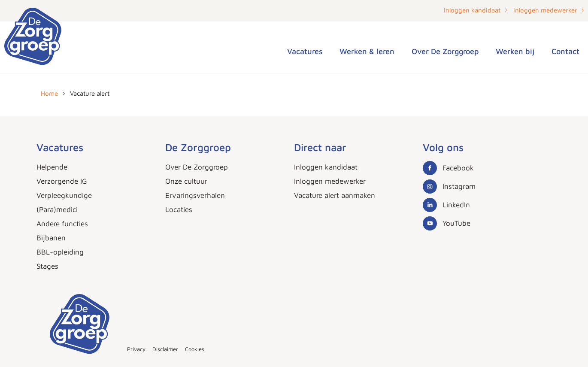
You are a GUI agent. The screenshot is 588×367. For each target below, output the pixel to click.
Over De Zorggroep (445, 51)
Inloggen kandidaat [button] (472, 10)
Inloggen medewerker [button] (545, 10)
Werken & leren (367, 51)
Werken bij (515, 51)
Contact (565, 51)
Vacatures (305, 51)
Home (49, 93)
